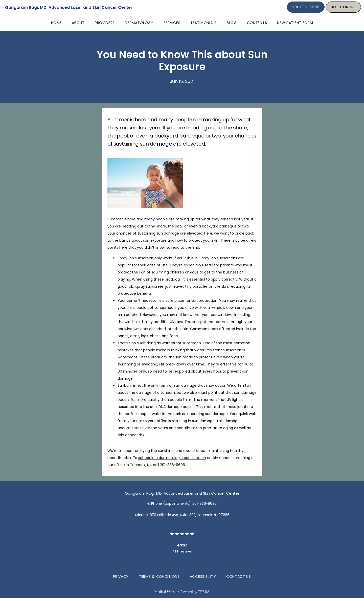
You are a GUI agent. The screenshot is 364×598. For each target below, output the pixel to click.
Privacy (121, 577)
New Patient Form (295, 23)
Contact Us (239, 577)
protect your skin (203, 240)
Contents (257, 23)
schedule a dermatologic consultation (172, 458)
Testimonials (203, 23)
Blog (232, 23)
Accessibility (203, 577)
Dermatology (139, 23)
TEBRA (204, 592)
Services (172, 23)
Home (56, 23)
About (78, 23)
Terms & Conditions (159, 577)
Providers (105, 23)
